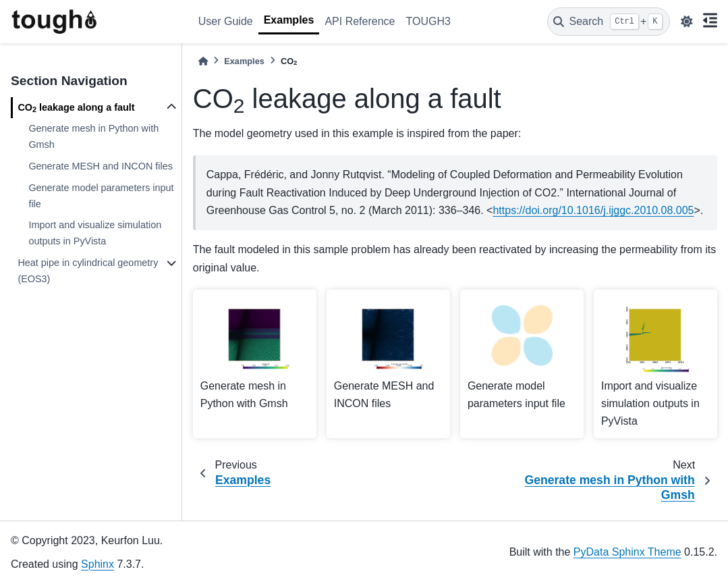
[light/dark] (687, 22)
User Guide (226, 21)
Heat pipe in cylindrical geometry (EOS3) (88, 271)
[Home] (203, 61)
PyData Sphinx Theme (627, 552)
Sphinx (97, 564)
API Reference (360, 21)
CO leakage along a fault (76, 108)
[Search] (609, 22)
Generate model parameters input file (101, 196)
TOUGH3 (428, 21)
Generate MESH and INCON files (101, 166)
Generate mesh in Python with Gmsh (93, 136)
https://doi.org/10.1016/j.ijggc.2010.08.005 (593, 210)
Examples (289, 20)
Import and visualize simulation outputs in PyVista (95, 233)
